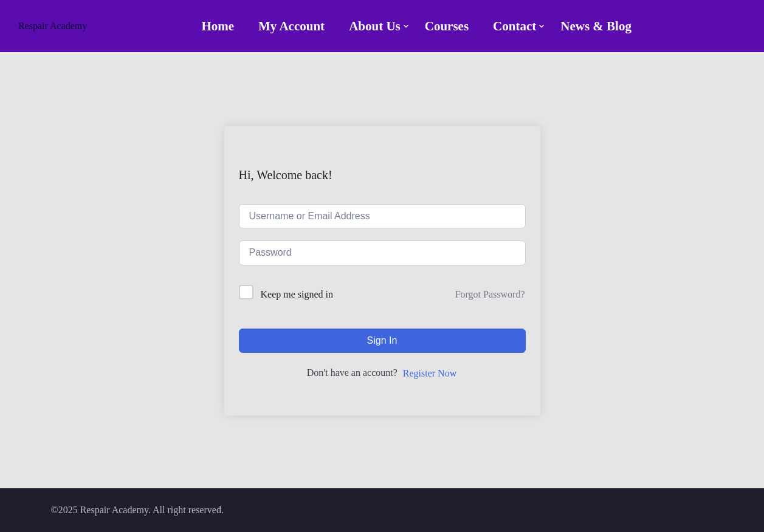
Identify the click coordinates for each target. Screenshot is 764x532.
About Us (375, 26)
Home (218, 26)
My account (291, 26)
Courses (447, 26)
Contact (514, 26)
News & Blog (596, 26)
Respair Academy (53, 26)
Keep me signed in (297, 294)
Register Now (430, 373)
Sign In (382, 340)
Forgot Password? (490, 294)
